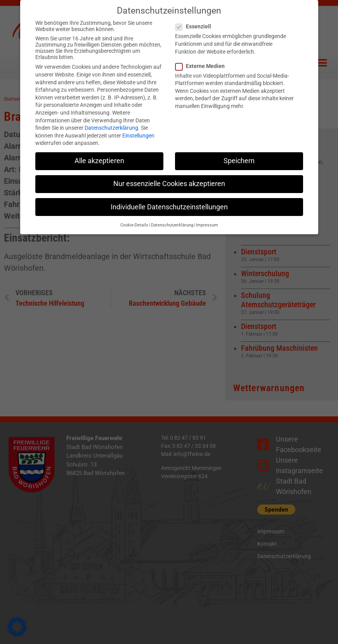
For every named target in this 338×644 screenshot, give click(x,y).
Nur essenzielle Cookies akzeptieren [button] (169, 175)
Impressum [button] (207, 216)
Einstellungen (138, 126)
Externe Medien (202, 57)
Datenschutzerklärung (111, 118)
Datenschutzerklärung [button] (172, 216)
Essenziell (196, 17)
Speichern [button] (239, 151)
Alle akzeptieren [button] (99, 151)
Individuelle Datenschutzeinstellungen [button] (169, 198)
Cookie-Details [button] (134, 216)
